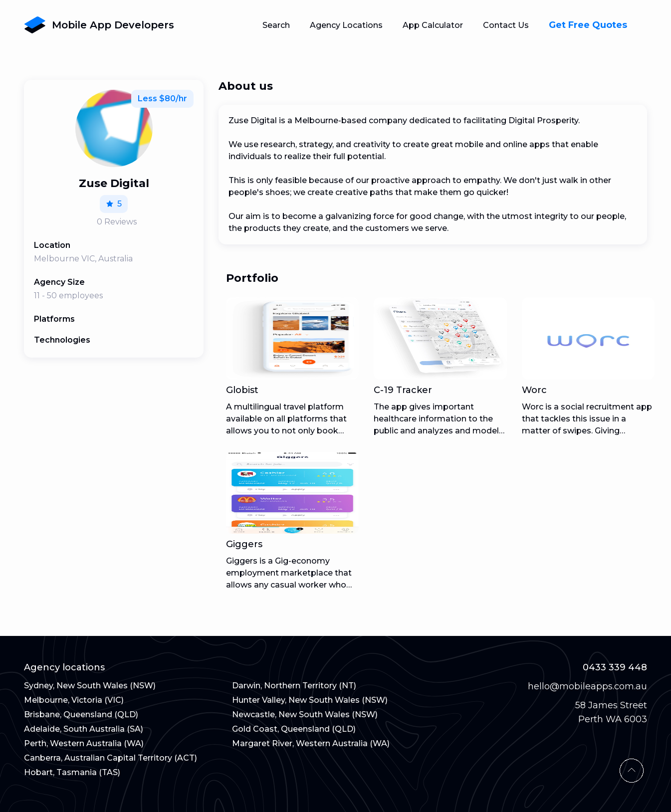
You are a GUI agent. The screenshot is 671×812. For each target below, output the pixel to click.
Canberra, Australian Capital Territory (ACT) (111, 758)
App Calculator (433, 25)
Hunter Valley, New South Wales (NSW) (310, 700)
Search (276, 25)
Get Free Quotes (588, 25)
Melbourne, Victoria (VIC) (74, 700)
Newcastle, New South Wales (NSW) (305, 714)
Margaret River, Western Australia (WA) (311, 743)
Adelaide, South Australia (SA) (84, 729)
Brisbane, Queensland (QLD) (81, 714)
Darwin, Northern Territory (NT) (294, 686)
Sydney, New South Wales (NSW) (90, 686)
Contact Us (506, 25)
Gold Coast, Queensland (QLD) (294, 729)
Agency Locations (346, 25)
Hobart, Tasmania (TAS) (72, 772)
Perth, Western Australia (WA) (84, 743)
